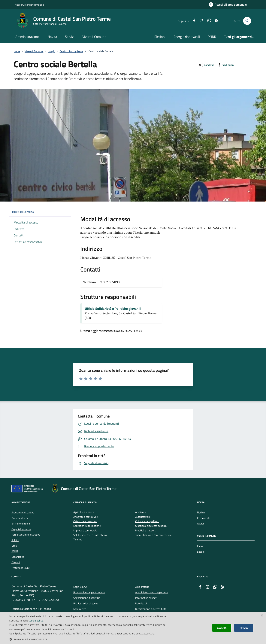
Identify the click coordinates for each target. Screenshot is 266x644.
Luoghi (51, 51)
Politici (15, 540)
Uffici (14, 546)
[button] (89, 639)
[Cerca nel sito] (247, 21)
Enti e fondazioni (21, 524)
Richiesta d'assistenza (86, 603)
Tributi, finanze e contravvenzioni (153, 535)
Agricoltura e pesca (84, 512)
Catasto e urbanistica (85, 521)
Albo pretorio (142, 587)
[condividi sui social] (206, 65)
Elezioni (160, 37)
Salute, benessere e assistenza (90, 535)
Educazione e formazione (87, 526)
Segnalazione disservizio (87, 598)
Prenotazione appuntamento (89, 592)
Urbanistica (18, 557)
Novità (52, 37)
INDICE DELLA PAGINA (40, 212)
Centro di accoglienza (71, 51)
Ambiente (141, 512)
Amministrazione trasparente (152, 592)
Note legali (141, 603)
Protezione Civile (21, 568)
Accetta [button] (222, 628)
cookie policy (36, 620)
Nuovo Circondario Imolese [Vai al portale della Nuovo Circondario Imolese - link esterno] (29, 5)
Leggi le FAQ (80, 587)
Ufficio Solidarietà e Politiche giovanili (113, 309)
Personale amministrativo (26, 535)
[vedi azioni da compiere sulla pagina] (225, 65)
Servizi (70, 37)
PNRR (212, 37)
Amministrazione (27, 37)
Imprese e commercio (85, 531)
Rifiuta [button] (244, 628)
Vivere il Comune (94, 37)
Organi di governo (21, 529)
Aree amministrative (23, 512)
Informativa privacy (146, 598)
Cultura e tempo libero (147, 521)
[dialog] (133, 628)
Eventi (201, 546)
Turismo (78, 540)
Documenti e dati (21, 518)
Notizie (201, 512)
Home (17, 51)
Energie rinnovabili (187, 37)
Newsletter (80, 609)
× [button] (262, 616)
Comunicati (203, 518)
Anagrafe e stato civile (86, 517)
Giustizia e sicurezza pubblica (151, 526)
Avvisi (200, 524)
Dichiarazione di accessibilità (151, 609)
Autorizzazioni (143, 517)
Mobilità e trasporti (146, 531)
